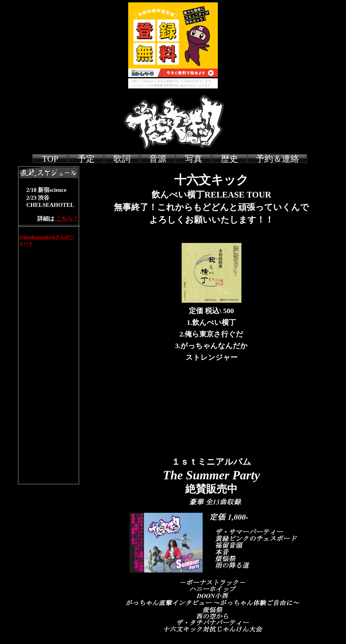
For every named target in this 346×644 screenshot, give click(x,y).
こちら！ (66, 219)
